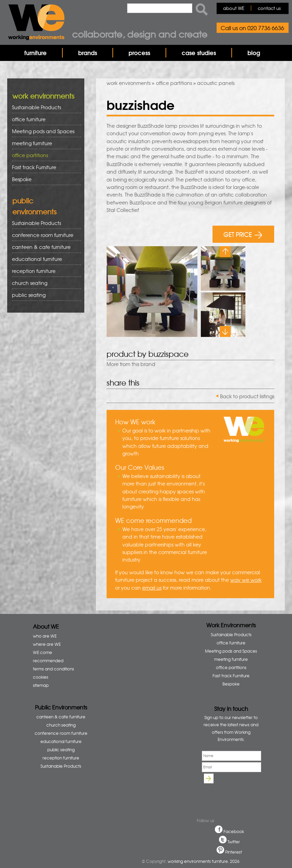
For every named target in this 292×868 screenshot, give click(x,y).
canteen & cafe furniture (44, 247)
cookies (41, 677)
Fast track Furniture (34, 167)
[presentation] (234, 795)
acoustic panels (216, 83)
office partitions (174, 83)
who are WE (45, 636)
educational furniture (44, 259)
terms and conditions (53, 669)
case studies (199, 53)
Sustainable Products (36, 107)
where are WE (47, 644)
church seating (30, 283)
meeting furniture (44, 143)
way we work (246, 580)
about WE (234, 8)
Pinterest (234, 852)
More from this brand (131, 364)
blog (254, 53)
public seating (44, 295)
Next (225, 331)
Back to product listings (247, 396)
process (139, 53)
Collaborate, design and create (140, 34)
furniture (35, 53)
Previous (225, 252)
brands (88, 53)
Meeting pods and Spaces (44, 131)
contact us (269, 8)
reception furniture (44, 271)
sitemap (41, 685)
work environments (129, 83)
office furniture (44, 119)
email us (152, 588)
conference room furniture (44, 235)
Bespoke (22, 179)
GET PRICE (243, 234)
